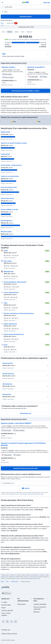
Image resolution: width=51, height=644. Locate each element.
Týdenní (16, 32)
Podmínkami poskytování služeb (35, 494)
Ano (13, 122)
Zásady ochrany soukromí (9, 634)
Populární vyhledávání (40, 604)
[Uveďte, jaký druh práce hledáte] (25, 7)
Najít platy (37, 612)
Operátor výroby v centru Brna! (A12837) (10, 67)
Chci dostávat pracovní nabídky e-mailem (25, 91)
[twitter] (11, 622)
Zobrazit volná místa (7, 139)
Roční (4, 32)
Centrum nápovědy (7, 610)
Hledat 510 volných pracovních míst (25, 468)
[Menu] (2, 2)
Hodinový (29, 32)
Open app (47, 3)
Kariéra (3, 608)
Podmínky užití (6, 630)
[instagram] (7, 622)
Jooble (13, 640)
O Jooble (4, 602)
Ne (38, 122)
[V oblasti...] (25, 12)
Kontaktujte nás (26, 413)
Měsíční (10, 32)
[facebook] (3, 622)
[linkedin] (16, 622)
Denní (23, 32)
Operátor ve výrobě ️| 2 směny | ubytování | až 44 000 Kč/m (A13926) (36, 67)
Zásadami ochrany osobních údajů (18, 494)
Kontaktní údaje (6, 605)
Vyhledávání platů (26, 17)
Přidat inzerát (21, 604)
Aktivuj (26, 488)
